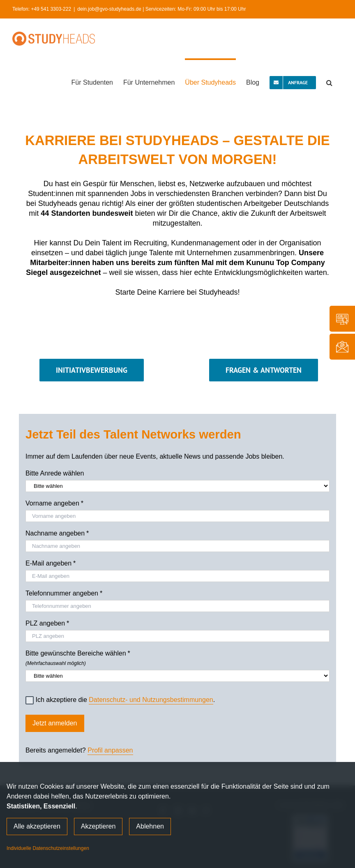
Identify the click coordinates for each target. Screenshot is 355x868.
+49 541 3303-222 (51, 9)
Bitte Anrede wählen (55, 473)
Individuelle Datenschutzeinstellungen (48, 848)
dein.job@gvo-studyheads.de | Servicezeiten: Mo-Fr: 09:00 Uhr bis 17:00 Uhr (161, 9)
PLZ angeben (47, 623)
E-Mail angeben (51, 563)
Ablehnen (150, 826)
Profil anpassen (110, 750)
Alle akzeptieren (37, 826)
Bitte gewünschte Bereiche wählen (177, 657)
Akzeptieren (98, 826)
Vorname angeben (54, 503)
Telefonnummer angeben (64, 593)
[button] (329, 82)
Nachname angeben (57, 533)
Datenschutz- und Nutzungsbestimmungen (151, 700)
